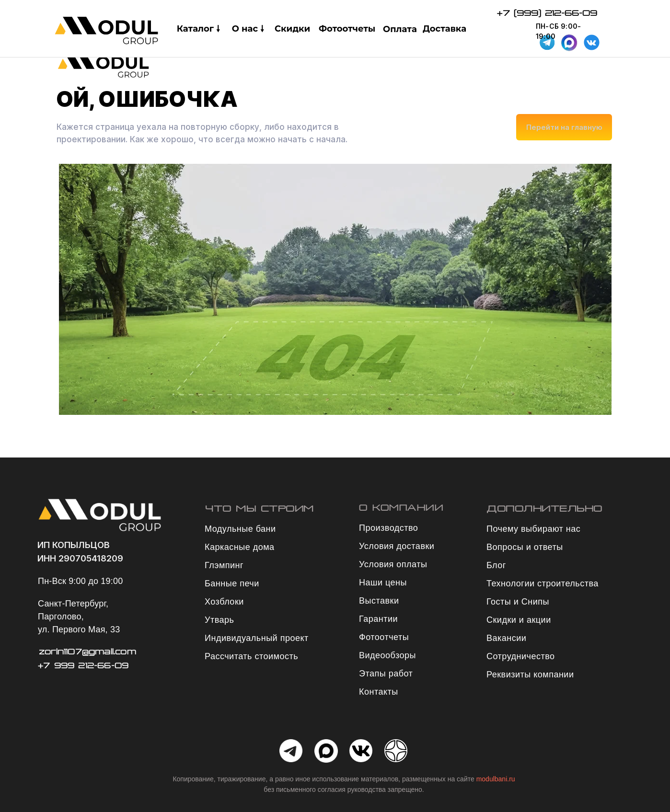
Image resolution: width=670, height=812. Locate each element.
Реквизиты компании (530, 675)
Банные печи (232, 583)
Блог (496, 565)
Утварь (219, 620)
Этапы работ (386, 674)
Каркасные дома (240, 547)
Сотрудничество (521, 656)
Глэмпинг (224, 565)
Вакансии (506, 638)
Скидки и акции (519, 620)
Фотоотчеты (347, 29)
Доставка (445, 29)
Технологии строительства (543, 583)
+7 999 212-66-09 (83, 665)
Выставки (379, 601)
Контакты (379, 692)
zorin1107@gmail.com (87, 652)
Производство (388, 528)
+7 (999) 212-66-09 (547, 13)
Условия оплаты (393, 564)
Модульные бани (240, 529)
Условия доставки (397, 546)
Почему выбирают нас (533, 529)
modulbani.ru (496, 779)
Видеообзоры (387, 655)
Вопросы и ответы (525, 547)
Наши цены (383, 583)
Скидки (292, 29)
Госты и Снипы (518, 602)
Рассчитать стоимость (251, 656)
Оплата (400, 29)
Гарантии (378, 619)
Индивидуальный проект (257, 638)
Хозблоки (224, 602)
